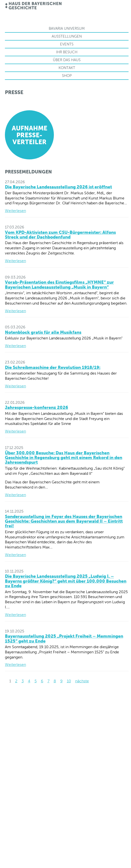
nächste (82, 681)
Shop (67, 76)
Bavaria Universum (67, 28)
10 (69, 681)
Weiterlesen (15, 211)
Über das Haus (67, 60)
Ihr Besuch (67, 52)
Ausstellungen (67, 36)
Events (67, 44)
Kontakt (67, 68)
